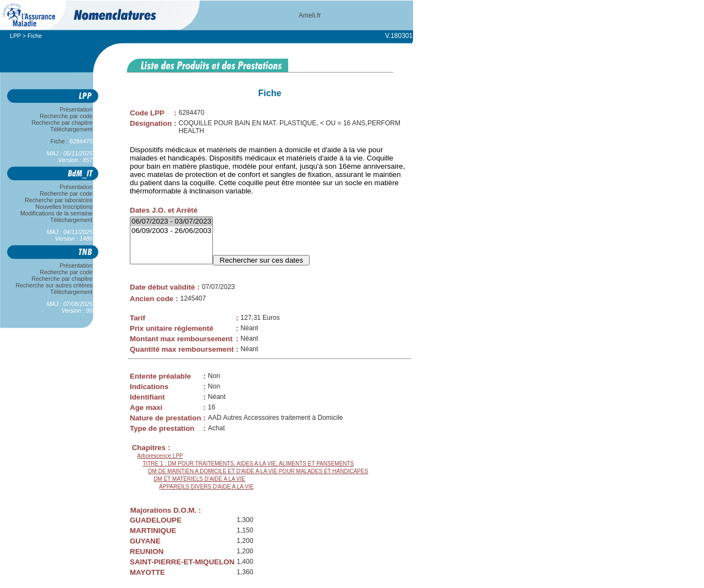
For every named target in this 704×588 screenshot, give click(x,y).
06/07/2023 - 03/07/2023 (171, 222)
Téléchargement (71, 129)
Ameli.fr (310, 15)
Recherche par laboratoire (59, 200)
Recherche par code (67, 116)
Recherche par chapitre (62, 123)
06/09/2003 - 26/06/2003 (171, 231)
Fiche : (71, 141)
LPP (15, 36)
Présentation (76, 109)
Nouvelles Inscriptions (64, 207)
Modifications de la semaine (56, 213)
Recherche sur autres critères (54, 285)
